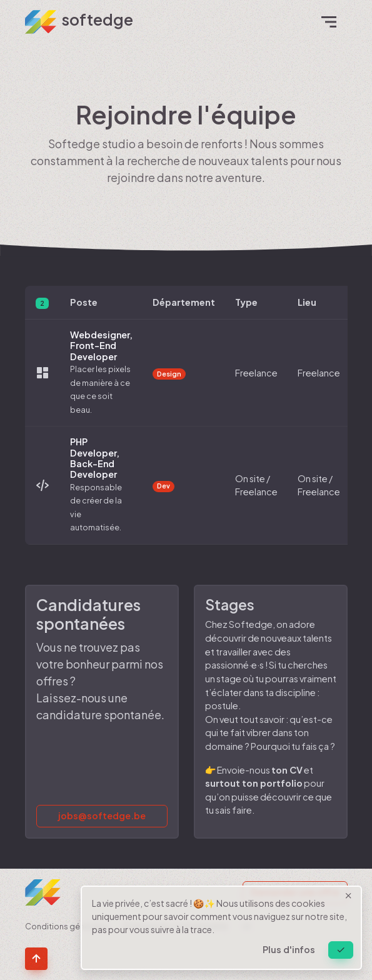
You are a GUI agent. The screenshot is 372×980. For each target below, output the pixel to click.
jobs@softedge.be (102, 816)
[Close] (341, 950)
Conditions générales (67, 926)
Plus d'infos (289, 949)
